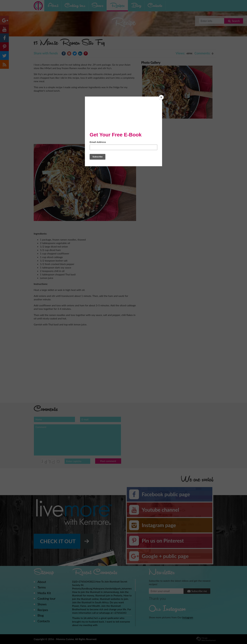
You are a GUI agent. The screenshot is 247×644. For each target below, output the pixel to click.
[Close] (161, 97)
